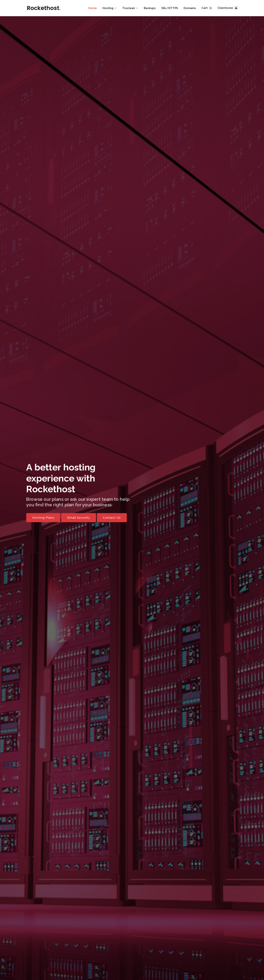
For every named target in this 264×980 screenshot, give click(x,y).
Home (93, 8)
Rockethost (44, 8)
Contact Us (111, 518)
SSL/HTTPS (170, 8)
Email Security (77, 518)
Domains (190, 8)
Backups (150, 8)
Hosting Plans (40, 518)
